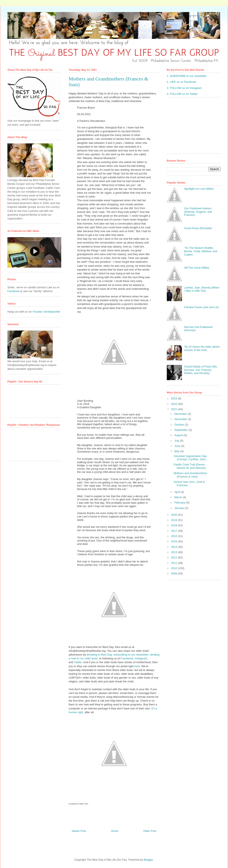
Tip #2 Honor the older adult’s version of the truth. (202, 348)
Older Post (150, 831)
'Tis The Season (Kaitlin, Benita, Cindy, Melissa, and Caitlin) (201, 251)
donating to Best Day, (100, 655)
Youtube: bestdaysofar (46, 312)
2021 (174, 409)
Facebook (127, 658)
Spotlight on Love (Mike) (199, 189)
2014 (174, 547)
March (179, 497)
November (181, 419)
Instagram (141, 658)
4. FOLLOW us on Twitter (182, 94)
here (137, 666)
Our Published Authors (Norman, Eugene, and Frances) (198, 212)
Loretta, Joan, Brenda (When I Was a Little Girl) (202, 289)
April (178, 492)
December (181, 414)
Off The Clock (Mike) (197, 268)
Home (115, 831)
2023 (174, 398)
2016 (174, 536)
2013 (174, 552)
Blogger (148, 860)
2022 (174, 404)
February (180, 503)
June (178, 446)
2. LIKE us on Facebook (181, 82)
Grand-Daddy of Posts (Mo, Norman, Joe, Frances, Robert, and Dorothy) (201, 370)
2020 (174, 515)
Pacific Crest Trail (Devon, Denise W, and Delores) (190, 466)
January (180, 508)
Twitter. (78, 662)
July (177, 441)
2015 (174, 541)
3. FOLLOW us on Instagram (184, 88)
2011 (174, 563)
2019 (174, 520)
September (181, 430)
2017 (174, 531)
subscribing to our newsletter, (131, 655)
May (177, 451)
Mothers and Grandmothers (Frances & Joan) (190, 475)
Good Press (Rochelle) (198, 228)
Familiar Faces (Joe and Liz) (201, 307)
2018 (174, 525)
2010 (174, 568)
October (180, 425)
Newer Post (79, 831)
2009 (174, 573)
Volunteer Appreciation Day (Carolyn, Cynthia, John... (191, 458)
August (179, 435)
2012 (174, 557)
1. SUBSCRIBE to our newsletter (187, 76)
